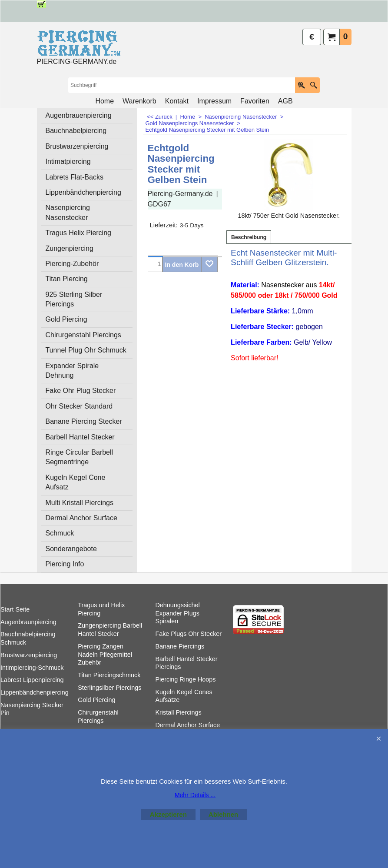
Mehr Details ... (195, 795)
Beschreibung (249, 237)
